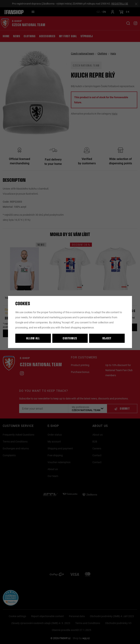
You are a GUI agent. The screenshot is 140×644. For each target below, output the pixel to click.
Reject (107, 338)
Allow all (33, 338)
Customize (70, 338)
